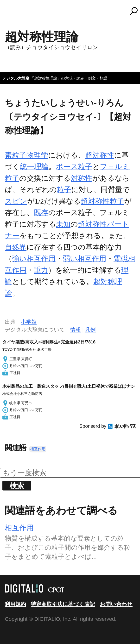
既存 (41, 213)
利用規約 (15, 604)
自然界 (16, 247)
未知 (63, 224)
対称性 (82, 178)
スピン (16, 201)
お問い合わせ (116, 604)
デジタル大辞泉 (16, 78)
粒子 (64, 190)
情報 (76, 330)
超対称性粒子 (102, 201)
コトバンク (72, 11)
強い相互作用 (34, 259)
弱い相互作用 (85, 259)
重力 (41, 270)
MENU (12, 13)
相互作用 (38, 449)
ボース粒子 (74, 167)
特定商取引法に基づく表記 (63, 604)
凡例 (90, 330)
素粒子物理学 (26, 155)
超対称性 (100, 155)
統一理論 (34, 167)
